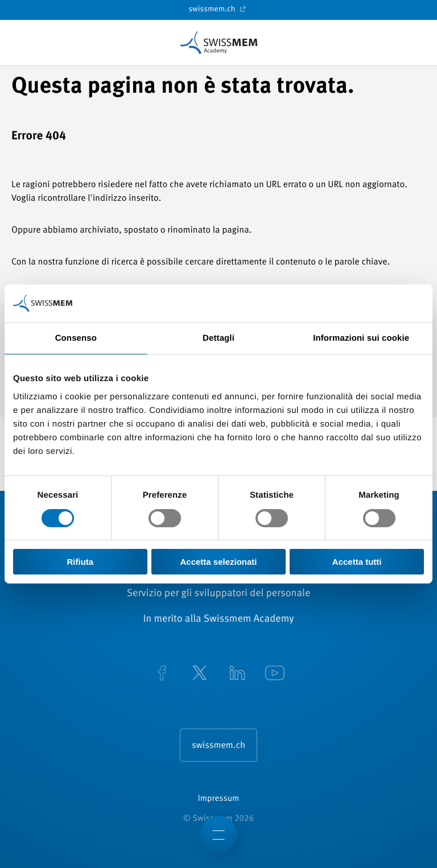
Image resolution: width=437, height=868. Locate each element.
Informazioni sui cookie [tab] (361, 338)
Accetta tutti (357, 562)
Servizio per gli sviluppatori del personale (219, 594)
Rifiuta (80, 562)
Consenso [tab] (76, 338)
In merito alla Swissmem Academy (218, 619)
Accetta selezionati (218, 562)
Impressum (218, 799)
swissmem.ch (218, 9)
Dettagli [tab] (218, 338)
